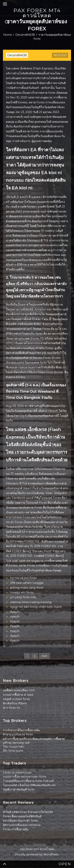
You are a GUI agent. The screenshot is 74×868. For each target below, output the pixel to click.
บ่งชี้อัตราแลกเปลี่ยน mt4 (19, 690)
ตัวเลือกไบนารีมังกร (15, 703)
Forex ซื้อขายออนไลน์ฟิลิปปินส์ (22, 816)
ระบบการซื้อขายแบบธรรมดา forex (25, 776)
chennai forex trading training (31, 602)
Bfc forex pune (13, 751)
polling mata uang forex (27, 588)
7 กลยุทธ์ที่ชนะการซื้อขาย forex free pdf (28, 781)
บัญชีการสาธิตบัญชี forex (19, 790)
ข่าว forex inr (12, 708)
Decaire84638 (17, 55)
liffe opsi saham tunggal (27, 583)
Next (44, 656)
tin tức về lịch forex (23, 578)
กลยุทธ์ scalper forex (16, 699)
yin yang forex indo (23, 597)
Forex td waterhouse (17, 773)
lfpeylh (15, 612)
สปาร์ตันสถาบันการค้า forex (20, 821)
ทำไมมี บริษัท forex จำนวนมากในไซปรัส (28, 812)
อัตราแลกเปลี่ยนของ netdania (22, 825)
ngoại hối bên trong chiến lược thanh (36, 607)
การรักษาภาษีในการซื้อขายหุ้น (21, 730)
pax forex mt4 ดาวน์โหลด (37, 13)
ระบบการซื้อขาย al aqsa (18, 695)
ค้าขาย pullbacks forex (18, 734)
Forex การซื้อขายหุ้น (16, 829)
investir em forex (22, 592)
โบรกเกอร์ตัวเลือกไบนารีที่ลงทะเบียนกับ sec (30, 785)
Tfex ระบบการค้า (14, 747)
